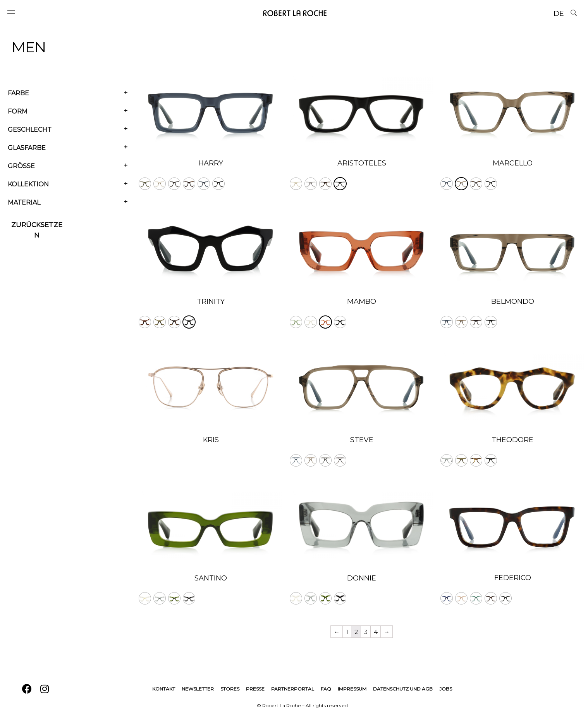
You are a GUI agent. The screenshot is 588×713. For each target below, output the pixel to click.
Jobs (446, 689)
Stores (230, 689)
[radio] (145, 184)
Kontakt (164, 689)
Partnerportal (293, 689)
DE (559, 14)
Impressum (352, 689)
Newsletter (198, 689)
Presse (255, 689)
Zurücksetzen (37, 230)
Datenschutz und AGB (403, 689)
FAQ (326, 689)
